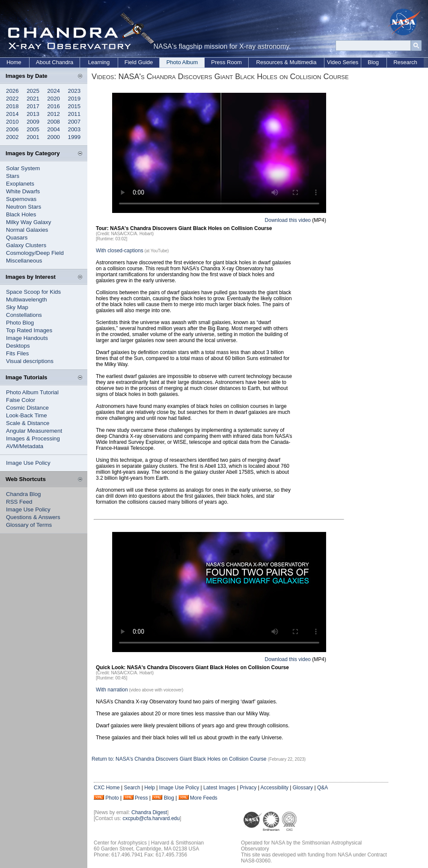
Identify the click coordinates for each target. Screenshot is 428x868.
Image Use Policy (28, 463)
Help (150, 788)
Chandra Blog (24, 494)
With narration (112, 690)
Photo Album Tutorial (32, 392)
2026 (12, 91)
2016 (53, 106)
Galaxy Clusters (26, 245)
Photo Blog (20, 323)
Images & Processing (33, 438)
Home (14, 62)
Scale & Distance (28, 423)
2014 (12, 114)
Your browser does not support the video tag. (219, 153)
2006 (12, 129)
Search (132, 788)
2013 (33, 114)
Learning (99, 62)
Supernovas (21, 199)
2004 (53, 129)
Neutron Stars (24, 207)
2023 (74, 91)
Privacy (248, 788)
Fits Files (17, 353)
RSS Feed (19, 502)
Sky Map (17, 307)
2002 (12, 137)
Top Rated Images (29, 330)
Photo (112, 798)
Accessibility (275, 788)
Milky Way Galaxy (28, 222)
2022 (12, 99)
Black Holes (21, 214)
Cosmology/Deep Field (35, 253)
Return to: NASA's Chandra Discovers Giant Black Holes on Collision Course (180, 759)
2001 (33, 137)
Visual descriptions (30, 361)
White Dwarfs (23, 191)
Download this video (288, 220)
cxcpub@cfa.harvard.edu (151, 818)
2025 (33, 91)
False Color (21, 400)
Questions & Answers (33, 517)
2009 (33, 122)
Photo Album (182, 62)
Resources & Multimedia (287, 62)
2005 (33, 129)
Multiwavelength (27, 300)
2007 (74, 122)
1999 (74, 137)
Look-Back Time (27, 415)
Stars (13, 176)
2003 (74, 129)
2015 (74, 106)
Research (405, 62)
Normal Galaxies (27, 230)
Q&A (322, 788)
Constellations (24, 315)
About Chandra (55, 62)
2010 (12, 122)
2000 (53, 137)
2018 (12, 106)
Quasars (17, 238)
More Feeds (204, 798)
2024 (53, 91)
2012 (53, 114)
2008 (53, 122)
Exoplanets (20, 184)
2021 (33, 99)
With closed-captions (120, 251)
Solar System (23, 168)
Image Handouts (27, 338)
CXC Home (107, 788)
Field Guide (139, 62)
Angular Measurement (34, 431)
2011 (74, 114)
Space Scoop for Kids (33, 292)
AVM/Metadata (25, 446)
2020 (53, 99)
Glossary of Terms (29, 525)
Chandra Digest (149, 812)
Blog (373, 62)
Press (141, 798)
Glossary (303, 788)
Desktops (18, 346)
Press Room (226, 62)
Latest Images (219, 788)
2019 (74, 99)
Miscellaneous (24, 261)
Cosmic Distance (27, 408)
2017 (33, 106)
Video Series (343, 62)
